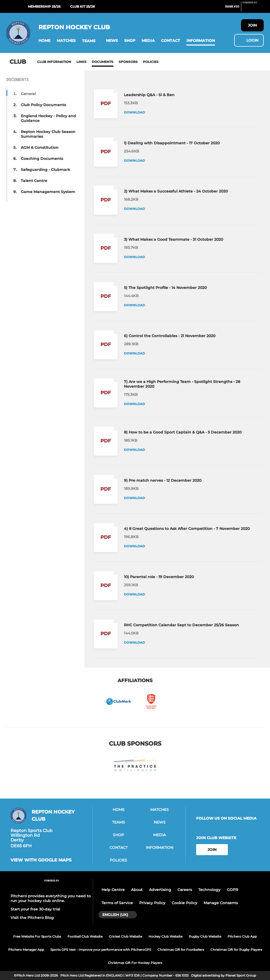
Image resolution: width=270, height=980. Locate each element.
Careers (185, 890)
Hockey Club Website (165, 936)
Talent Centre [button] (34, 181)
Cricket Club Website (126, 936)
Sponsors (128, 62)
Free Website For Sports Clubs (37, 936)
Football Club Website (85, 936)
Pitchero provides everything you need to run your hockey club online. (51, 898)
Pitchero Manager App (26, 950)
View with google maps (41, 860)
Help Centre (113, 890)
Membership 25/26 (44, 6)
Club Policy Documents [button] (43, 105)
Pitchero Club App (242, 936)
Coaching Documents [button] (42, 159)
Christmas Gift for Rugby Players (236, 950)
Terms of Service (117, 903)
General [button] (28, 94)
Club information (54, 62)
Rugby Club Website (205, 936)
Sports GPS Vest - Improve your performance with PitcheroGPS (101, 950)
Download (134, 112)
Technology (209, 890)
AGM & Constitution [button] (40, 147)
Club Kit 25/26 (83, 6)
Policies (151, 62)
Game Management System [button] (48, 192)
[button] (44, 41)
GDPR (232, 890)
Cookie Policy (184, 903)
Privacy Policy (152, 903)
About (137, 890)
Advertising (160, 890)
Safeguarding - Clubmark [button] (45, 170)
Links (81, 62)
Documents (103, 62)
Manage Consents (221, 903)
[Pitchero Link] (253, 9)
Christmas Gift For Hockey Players (135, 963)
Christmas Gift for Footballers (181, 950)
